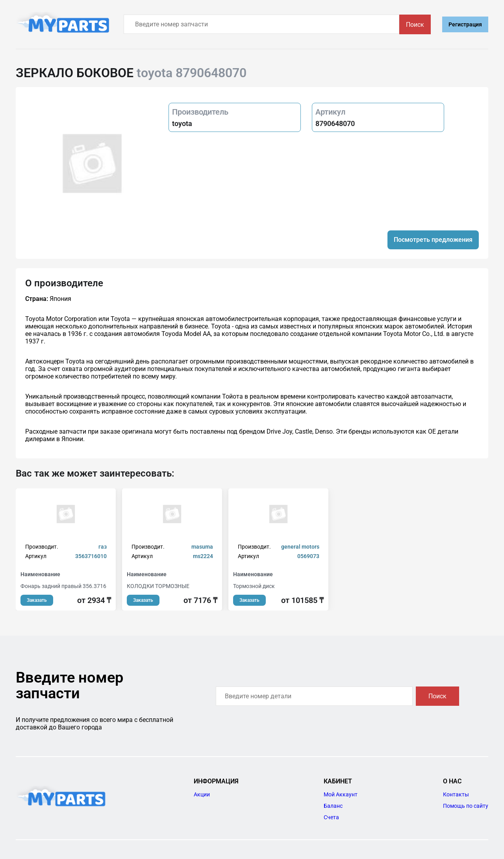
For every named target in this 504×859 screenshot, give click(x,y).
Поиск (415, 25)
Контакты (456, 794)
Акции (202, 794)
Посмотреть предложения (433, 240)
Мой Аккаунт (341, 794)
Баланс (333, 806)
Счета (331, 817)
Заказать (37, 600)
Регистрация (465, 24)
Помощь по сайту (466, 806)
